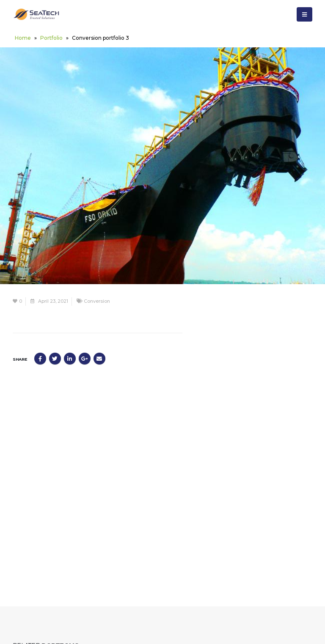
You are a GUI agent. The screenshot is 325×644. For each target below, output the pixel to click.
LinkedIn (70, 359)
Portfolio (51, 38)
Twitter (55, 359)
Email (99, 359)
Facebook (40, 359)
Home (23, 38)
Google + (85, 359)
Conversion (97, 301)
